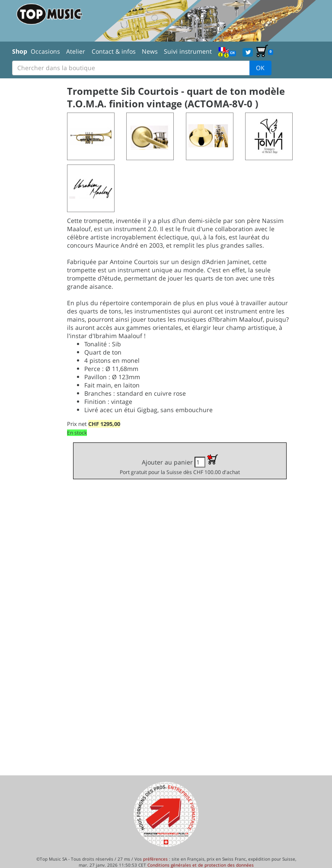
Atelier (76, 51)
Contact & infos (114, 51)
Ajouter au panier (180, 465)
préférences (155, 859)
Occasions (45, 51)
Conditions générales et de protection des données (201, 865)
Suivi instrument (188, 51)
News (150, 51)
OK (260, 68)
